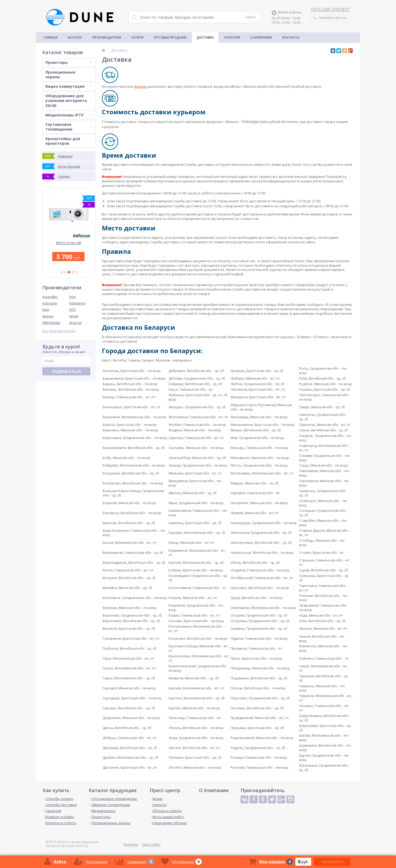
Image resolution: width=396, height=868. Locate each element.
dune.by (141, 86)
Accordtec (50, 297)
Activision (50, 303)
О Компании (261, 37)
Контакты (291, 37)
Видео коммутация (69, 86)
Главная (51, 37)
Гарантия (232, 37)
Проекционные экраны (60, 74)
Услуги (137, 37)
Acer (73, 297)
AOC (72, 309)
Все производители (59, 331)
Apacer (48, 316)
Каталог (75, 37)
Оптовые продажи (170, 37)
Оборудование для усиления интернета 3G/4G (69, 100)
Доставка (205, 37)
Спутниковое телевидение (69, 127)
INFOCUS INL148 (69, 243)
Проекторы (69, 62)
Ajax (46, 309)
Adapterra (77, 303)
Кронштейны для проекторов (63, 141)
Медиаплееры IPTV (69, 115)
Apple (74, 316)
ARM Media (51, 323)
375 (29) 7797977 (331, 9)
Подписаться (66, 371)
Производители (107, 37)
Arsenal (75, 323)
